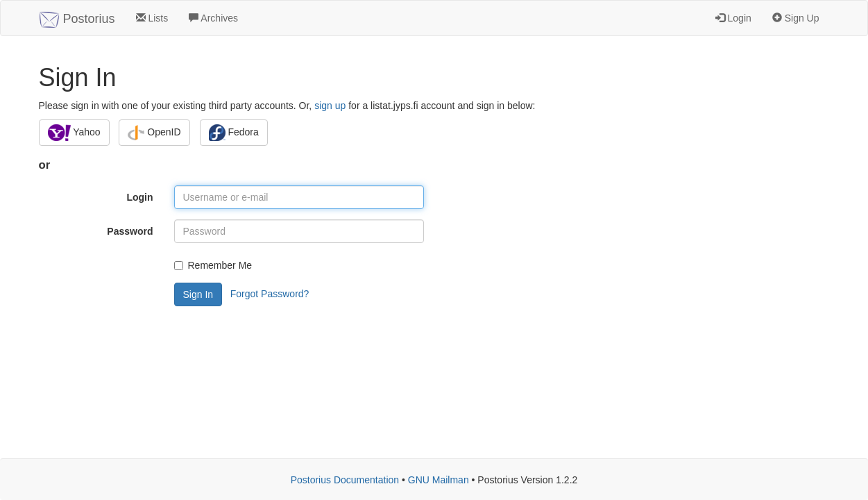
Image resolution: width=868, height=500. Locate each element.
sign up (330, 106)
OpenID (154, 133)
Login (733, 18)
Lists (152, 18)
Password (130, 231)
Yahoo (74, 133)
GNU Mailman (439, 480)
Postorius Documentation (345, 480)
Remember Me (213, 265)
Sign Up (796, 18)
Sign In (198, 294)
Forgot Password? (270, 294)
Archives (213, 18)
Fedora (234, 133)
